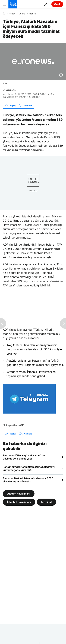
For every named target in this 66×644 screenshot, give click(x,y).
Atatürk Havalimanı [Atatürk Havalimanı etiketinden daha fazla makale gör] (19, 493)
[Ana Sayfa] (4, 14)
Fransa (32, 14)
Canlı (57, 4)
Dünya (22, 14)
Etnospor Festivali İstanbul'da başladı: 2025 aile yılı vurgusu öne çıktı (28, 480)
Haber (12, 14)
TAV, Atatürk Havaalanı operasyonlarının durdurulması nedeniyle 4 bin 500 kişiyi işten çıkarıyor (35, 349)
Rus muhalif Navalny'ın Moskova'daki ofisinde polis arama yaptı (24, 457)
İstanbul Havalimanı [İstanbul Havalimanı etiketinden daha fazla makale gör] (19, 502)
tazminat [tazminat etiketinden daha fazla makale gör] (46, 502)
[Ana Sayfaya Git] (13, 4)
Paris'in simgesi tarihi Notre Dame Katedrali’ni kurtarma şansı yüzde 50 (29, 468)
